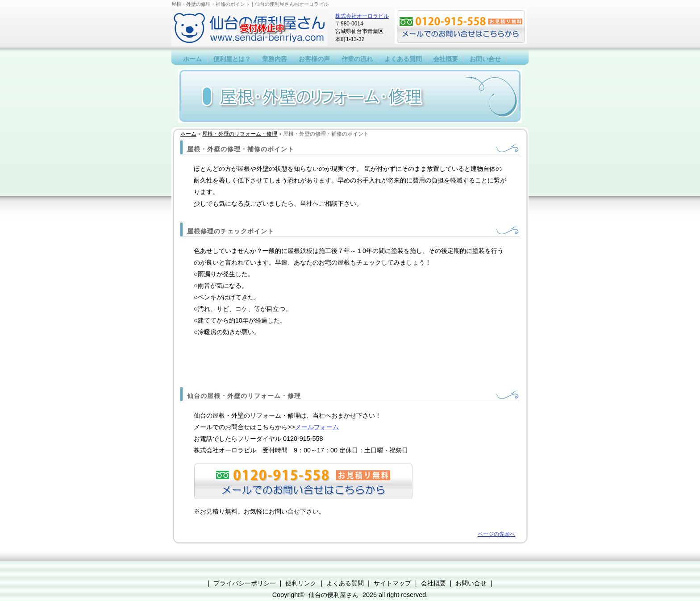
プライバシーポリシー (245, 583)
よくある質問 (403, 59)
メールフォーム (317, 427)
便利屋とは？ (232, 59)
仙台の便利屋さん (333, 595)
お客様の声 (314, 59)
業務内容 (275, 59)
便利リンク (301, 583)
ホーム (192, 59)
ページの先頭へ (496, 534)
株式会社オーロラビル (362, 16)
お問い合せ (485, 59)
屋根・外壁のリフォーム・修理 (240, 134)
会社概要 (446, 59)
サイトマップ (392, 583)
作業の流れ (357, 59)
